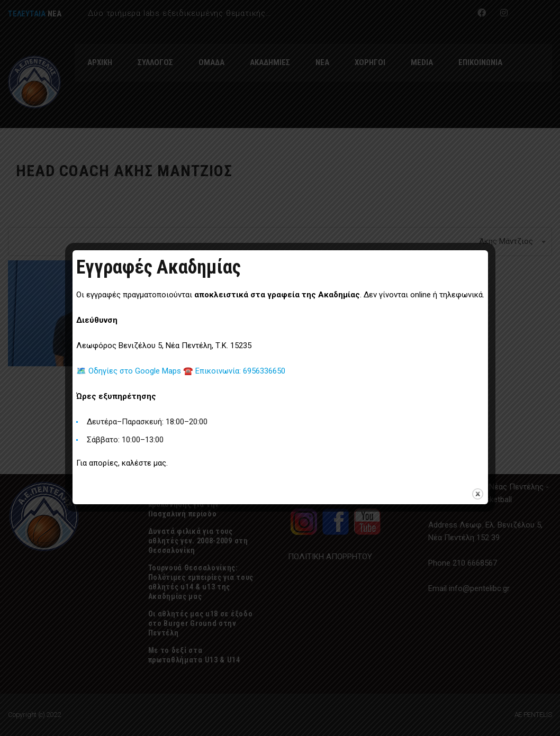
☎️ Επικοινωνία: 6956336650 (234, 371)
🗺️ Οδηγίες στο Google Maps (130, 371)
